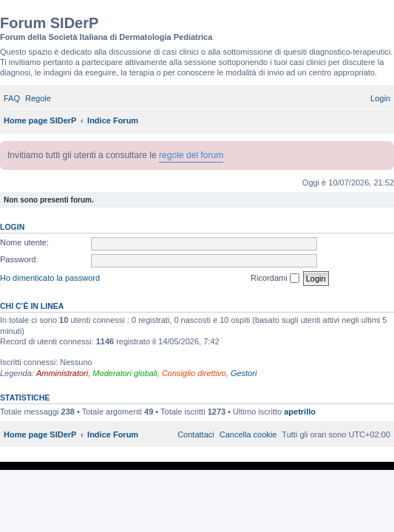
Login (12, 227)
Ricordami (275, 279)
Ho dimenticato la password (50, 278)
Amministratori (62, 373)
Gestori (244, 373)
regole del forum (191, 155)
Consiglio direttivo (194, 373)
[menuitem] (12, 98)
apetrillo (300, 412)
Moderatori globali (125, 373)
